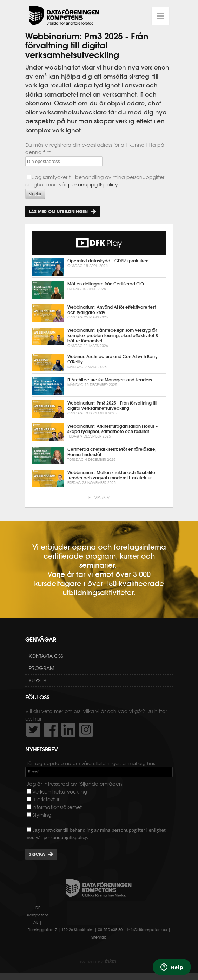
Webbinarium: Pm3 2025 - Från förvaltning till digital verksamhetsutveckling (99, 409)
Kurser (38, 680)
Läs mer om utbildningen (58, 212)
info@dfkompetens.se (147, 930)
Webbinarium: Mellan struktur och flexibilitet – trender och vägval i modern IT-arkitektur (99, 479)
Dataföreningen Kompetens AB (64, 16)
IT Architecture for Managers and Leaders (99, 386)
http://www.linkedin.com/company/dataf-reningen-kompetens (68, 730)
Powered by (95, 962)
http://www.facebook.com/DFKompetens (51, 730)
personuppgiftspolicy (93, 185)
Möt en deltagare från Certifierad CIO (99, 290)
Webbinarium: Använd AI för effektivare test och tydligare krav (99, 313)
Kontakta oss (46, 656)
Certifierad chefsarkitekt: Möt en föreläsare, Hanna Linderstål (99, 455)
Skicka (37, 854)
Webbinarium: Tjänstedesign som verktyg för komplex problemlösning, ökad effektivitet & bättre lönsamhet (99, 338)
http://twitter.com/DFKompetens (33, 730)
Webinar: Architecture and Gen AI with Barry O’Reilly (99, 363)
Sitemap (99, 937)
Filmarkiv (99, 497)
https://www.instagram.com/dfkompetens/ (86, 730)
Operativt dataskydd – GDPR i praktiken (99, 267)
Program (42, 668)
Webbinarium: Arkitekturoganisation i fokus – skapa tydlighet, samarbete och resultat (99, 432)
